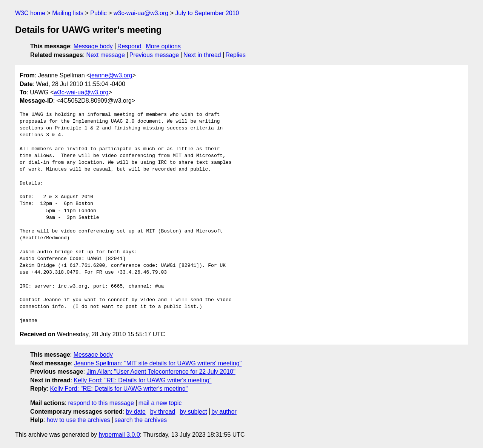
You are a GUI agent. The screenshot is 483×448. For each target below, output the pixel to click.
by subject (193, 412)
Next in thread (202, 55)
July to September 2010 (207, 13)
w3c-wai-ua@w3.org (141, 13)
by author (224, 412)
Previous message (154, 55)
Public (98, 13)
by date (135, 412)
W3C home (30, 13)
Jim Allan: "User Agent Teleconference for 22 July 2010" (161, 372)
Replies (236, 55)
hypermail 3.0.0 (119, 435)
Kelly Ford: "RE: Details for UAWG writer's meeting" (143, 380)
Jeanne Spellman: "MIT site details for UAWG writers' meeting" (158, 363)
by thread (163, 412)
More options (164, 46)
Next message (106, 55)
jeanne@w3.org (111, 75)
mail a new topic (160, 403)
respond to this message (101, 403)
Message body (93, 46)
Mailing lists (68, 13)
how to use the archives (78, 420)
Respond (129, 46)
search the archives (141, 420)
